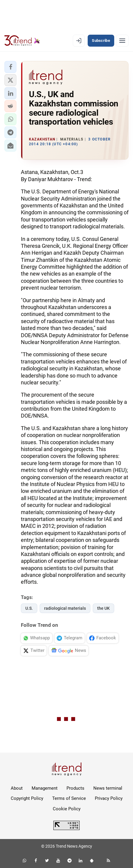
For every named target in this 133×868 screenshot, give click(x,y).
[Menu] (122, 41)
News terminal (108, 788)
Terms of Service (69, 798)
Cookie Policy (67, 809)
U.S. (29, 608)
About (17, 788)
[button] (10, 67)
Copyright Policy (27, 798)
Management (45, 788)
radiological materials (65, 608)
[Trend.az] (22, 41)
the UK (103, 608)
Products (75, 788)
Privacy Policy (109, 798)
